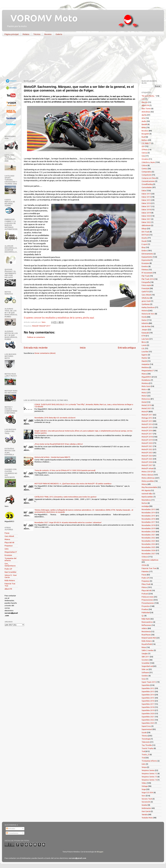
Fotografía (146, 282)
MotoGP (35, 326)
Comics (144, 169)
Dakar (144, 191)
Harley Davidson (148, 307)
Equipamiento (147, 257)
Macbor (145, 358)
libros (144, 342)
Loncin (144, 345)
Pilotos (144, 587)
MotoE (144, 402)
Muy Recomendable (149, 487)
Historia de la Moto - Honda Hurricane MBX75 (52, 457)
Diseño (144, 238)
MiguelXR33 (146, 377)
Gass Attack (9, 536)
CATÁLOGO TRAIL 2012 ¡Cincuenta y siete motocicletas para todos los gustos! (65, 497)
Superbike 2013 (148, 691)
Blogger (100, 852)
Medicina (145, 367)
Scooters (145, 660)
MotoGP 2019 (147, 440)
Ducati (144, 241)
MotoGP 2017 (45, 326)
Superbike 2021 (148, 717)
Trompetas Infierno (149, 761)
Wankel (145, 805)
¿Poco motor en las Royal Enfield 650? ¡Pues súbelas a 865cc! (59, 444)
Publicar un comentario (36, 337)
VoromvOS (146, 802)
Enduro (144, 251)
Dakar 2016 (146, 203)
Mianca (7, 539)
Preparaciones (147, 600)
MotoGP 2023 (147, 453)
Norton (144, 503)
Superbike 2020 (148, 713)
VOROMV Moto (42, 18)
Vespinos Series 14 (149, 780)
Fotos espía (146, 285)
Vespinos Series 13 (149, 777)
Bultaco (145, 140)
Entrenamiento (147, 254)
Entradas (11, 829)
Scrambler (146, 663)
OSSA (144, 565)
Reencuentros (147, 622)
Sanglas (145, 653)
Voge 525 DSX (147, 792)
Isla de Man (146, 326)
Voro (144, 796)
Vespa (144, 767)
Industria (145, 323)
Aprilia (144, 115)
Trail (143, 751)
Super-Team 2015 (149, 682)
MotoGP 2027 (147, 465)
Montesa (145, 383)
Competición (147, 175)
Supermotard (147, 729)
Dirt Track (145, 232)
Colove (144, 165)
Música (144, 484)
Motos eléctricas (148, 478)
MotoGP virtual (147, 468)
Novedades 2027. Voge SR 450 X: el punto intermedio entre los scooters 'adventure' (68, 522)
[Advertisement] (81, 59)
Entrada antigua (127, 348)
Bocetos (48, 34)
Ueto (7, 549)
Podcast (145, 594)
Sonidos (145, 676)
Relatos (26, 34)
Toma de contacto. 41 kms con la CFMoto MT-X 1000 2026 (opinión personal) (65, 470)
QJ (143, 616)
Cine (143, 156)
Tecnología (146, 739)
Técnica (37, 34)
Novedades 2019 (149, 528)
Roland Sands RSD (149, 638)
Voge (144, 789)
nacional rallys (147, 494)
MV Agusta (146, 490)
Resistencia (146, 631)
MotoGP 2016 (147, 431)
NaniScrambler (147, 497)
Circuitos (145, 159)
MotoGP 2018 (147, 437)
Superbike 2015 (148, 698)
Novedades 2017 (149, 522)
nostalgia (145, 506)
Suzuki (144, 732)
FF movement (147, 273)
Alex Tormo (146, 109)
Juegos (145, 330)
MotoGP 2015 (147, 427)
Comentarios (12, 833)
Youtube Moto (147, 818)
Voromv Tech (147, 799)
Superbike (146, 685)
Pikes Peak (146, 584)
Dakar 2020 (146, 216)
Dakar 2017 (146, 206)
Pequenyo (9, 546)
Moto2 (144, 393)
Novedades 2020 (149, 532)
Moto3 (144, 396)
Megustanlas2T (11, 552)
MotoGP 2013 (147, 421)
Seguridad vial (147, 666)
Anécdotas (146, 112)
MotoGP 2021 (147, 446)
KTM (143, 336)
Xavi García (146, 811)
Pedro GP (8, 569)
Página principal (12, 34)
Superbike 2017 (148, 704)
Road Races (146, 635)
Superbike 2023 (148, 723)
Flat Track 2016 (148, 279)
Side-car (145, 669)
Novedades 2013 (149, 509)
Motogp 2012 (147, 418)
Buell (144, 137)
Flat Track (145, 276)
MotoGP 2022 (147, 449)
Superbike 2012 (148, 688)
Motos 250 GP (147, 472)
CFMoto (145, 150)
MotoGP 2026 (147, 462)
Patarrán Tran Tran (149, 568)
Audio (144, 121)
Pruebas (145, 609)
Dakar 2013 (146, 194)
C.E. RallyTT (146, 143)
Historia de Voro (148, 314)
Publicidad (146, 612)
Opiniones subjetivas (150, 560)
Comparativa (147, 172)
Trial (143, 758)
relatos (144, 628)
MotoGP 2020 (147, 443)
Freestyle (145, 288)
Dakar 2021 (146, 219)
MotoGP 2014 (147, 424)
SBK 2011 (146, 657)
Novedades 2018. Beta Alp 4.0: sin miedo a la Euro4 (55, 418)
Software (145, 672)
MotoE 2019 (147, 405)
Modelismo (146, 380)
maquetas (146, 364)
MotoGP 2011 (147, 415)
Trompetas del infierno (10, 559)
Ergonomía (146, 260)
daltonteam (146, 225)
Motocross (146, 399)
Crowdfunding (147, 184)
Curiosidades (147, 187)
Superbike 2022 (148, 720)
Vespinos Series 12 (149, 773)
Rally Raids (146, 619)
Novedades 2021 (149, 535)
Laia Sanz (145, 339)
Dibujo (144, 229)
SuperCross (146, 726)
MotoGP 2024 (147, 456)
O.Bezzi (145, 557)
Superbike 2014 (148, 695)
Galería (59, 34)
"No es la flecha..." (149, 96)
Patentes (145, 571)
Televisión (146, 742)
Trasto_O (145, 754)
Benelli (144, 124)
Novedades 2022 (149, 538)
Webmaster (146, 808)
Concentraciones (148, 181)
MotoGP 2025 (147, 459)
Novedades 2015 (149, 516)
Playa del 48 (9, 542)
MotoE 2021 (147, 408)
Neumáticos (146, 500)
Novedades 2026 (149, 550)
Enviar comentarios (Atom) (45, 353)
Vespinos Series (148, 770)
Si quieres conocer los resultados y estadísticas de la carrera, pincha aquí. (59, 318)
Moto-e (145, 389)
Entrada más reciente (36, 348)
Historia (145, 311)
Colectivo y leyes (148, 162)
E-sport (145, 244)
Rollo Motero (10, 580)
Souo (144, 679)
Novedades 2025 (149, 547)
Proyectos (146, 606)
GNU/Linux (146, 298)
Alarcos (145, 102)
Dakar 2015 (146, 200)
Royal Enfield (147, 644)
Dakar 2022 (146, 222)
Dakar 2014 (146, 197)
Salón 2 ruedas (147, 650)
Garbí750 (145, 292)
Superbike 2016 (148, 701)
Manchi (144, 361)
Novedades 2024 (149, 544)
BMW (144, 128)
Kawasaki (145, 333)
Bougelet (145, 134)
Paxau (7, 533)
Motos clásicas (147, 475)
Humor (144, 320)
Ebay (144, 247)
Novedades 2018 (149, 525)
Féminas (145, 270)
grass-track (146, 301)
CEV (143, 146)
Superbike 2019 (148, 710)
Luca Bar (145, 352)
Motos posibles (148, 481)
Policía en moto (148, 597)
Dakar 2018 (146, 210)
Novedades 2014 (149, 513)
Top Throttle (147, 745)
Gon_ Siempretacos (10, 565)
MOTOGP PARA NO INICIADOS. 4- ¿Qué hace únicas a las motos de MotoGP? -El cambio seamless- (73, 484)
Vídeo (144, 783)
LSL (143, 348)
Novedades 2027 (149, 554)
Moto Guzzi (146, 386)
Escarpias (8, 555)
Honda (144, 317)
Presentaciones (148, 603)
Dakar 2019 (146, 213)
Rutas (144, 647)
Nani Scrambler (11, 572)
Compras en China (149, 178)
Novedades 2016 (149, 519)
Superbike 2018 (148, 707)
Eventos (145, 266)
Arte (143, 118)
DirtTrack (145, 235)
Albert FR (8, 589)
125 (143, 99)
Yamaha (145, 814)
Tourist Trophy (147, 748)
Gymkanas (146, 304)
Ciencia (144, 153)
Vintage (145, 786)
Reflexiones (146, 625)
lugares (145, 355)
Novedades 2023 (149, 541)
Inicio (83, 348)
